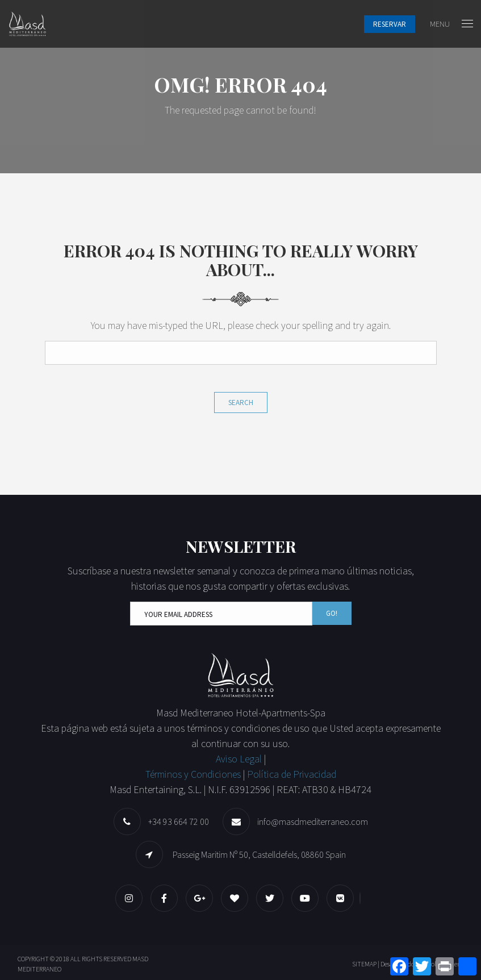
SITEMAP (364, 964)
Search (241, 403)
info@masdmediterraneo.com (313, 821)
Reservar (390, 24)
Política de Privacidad (292, 774)
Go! (332, 613)
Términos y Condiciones (193, 774)
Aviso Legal (240, 759)
